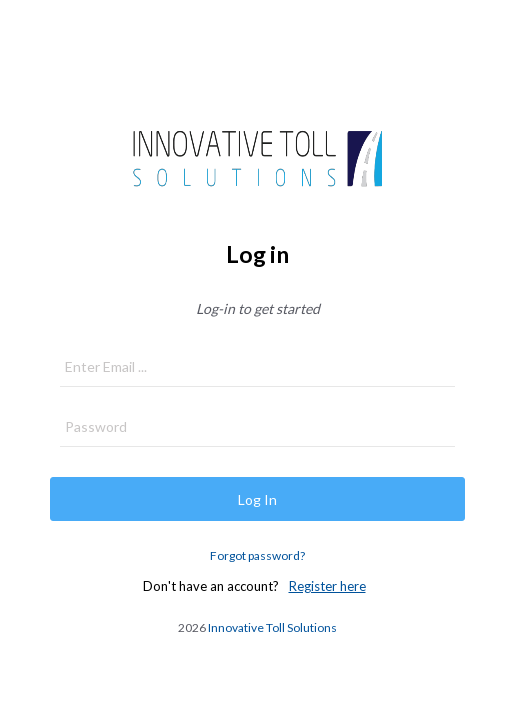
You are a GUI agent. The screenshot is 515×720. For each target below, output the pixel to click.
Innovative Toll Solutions (272, 627)
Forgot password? (257, 555)
